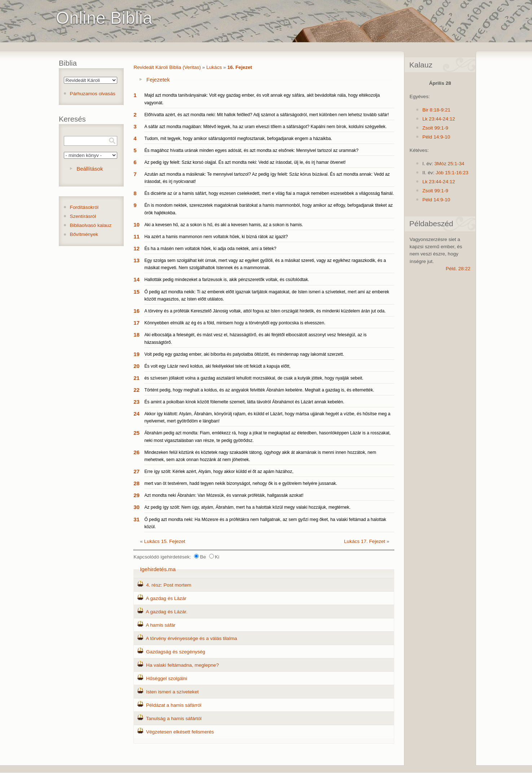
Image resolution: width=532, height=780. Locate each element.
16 (137, 311)
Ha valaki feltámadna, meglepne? (183, 665)
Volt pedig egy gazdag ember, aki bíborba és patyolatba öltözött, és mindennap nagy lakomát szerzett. (244, 354)
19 (137, 354)
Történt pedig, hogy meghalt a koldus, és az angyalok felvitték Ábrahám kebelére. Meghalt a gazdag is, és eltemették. (259, 390)
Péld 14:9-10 (436, 137)
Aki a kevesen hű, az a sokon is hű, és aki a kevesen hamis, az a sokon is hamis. (224, 225)
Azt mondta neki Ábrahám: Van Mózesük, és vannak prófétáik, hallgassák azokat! (224, 495)
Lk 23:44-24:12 (439, 119)
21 (137, 378)
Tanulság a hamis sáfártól (174, 718)
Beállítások (90, 169)
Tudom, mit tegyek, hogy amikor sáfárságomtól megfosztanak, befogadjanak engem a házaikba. (238, 139)
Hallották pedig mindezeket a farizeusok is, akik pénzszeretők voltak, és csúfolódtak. (227, 280)
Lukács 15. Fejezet (165, 541)
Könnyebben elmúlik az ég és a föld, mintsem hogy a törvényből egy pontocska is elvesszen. (235, 323)
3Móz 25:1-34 (449, 164)
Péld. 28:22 (458, 269)
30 (137, 507)
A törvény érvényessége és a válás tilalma (191, 638)
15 (137, 292)
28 (137, 483)
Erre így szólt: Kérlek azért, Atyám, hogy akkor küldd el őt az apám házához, (219, 472)
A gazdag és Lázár (166, 598)
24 (137, 414)
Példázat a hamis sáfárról (174, 705)
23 (137, 402)
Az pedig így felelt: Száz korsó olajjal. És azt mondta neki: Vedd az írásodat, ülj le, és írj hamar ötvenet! (245, 162)
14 (137, 279)
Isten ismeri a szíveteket (172, 692)
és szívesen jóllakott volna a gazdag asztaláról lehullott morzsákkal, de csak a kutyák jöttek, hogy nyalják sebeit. (254, 378)
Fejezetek (158, 80)
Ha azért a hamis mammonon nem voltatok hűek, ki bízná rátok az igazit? (216, 237)
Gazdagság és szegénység (176, 652)
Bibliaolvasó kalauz (91, 225)
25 (137, 433)
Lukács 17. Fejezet (365, 541)
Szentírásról (83, 216)
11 (137, 236)
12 (137, 248)
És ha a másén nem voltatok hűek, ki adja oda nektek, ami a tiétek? (210, 249)
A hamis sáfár (161, 625)
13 (137, 260)
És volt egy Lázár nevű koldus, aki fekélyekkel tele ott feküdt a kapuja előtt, (217, 366)
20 (137, 366)
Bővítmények (84, 234)
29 (137, 495)
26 (137, 452)
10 (137, 225)
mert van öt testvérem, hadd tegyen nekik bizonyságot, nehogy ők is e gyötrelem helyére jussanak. (241, 483)
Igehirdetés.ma (158, 569)
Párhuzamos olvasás (93, 94)
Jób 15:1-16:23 (452, 173)
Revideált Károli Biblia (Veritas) (167, 67)
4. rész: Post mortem (169, 585)
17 (137, 323)
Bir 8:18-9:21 (436, 110)
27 (137, 471)
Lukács (214, 67)
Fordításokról (84, 207)
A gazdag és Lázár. (167, 612)
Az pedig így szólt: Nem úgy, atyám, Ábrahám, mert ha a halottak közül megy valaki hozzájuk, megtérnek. (247, 507)
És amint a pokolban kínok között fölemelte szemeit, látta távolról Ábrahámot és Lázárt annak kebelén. (244, 402)
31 (137, 519)
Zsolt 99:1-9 (435, 128)
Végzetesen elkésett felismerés (180, 732)
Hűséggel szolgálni (167, 678)
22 (137, 390)
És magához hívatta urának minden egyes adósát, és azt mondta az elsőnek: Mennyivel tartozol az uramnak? (251, 150)
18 (137, 335)
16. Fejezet (240, 67)
